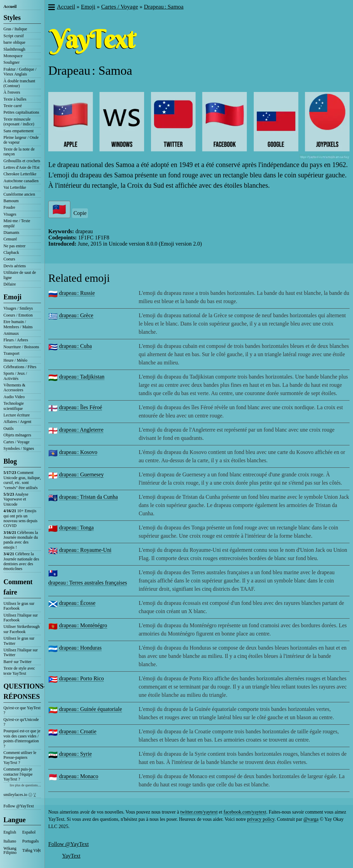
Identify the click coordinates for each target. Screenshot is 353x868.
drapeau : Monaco (79, 776)
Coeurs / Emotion (18, 315)
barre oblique (14, 42)
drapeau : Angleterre (81, 430)
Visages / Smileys (18, 308)
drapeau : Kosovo (78, 452)
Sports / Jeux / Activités (15, 376)
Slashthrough (14, 49)
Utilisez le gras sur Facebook (19, 606)
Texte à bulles (15, 99)
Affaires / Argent (17, 422)
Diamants (11, 232)
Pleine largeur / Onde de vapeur (21, 140)
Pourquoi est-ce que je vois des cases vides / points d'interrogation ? (22, 738)
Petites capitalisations (21, 112)
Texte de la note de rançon (19, 152)
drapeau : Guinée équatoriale (90, 709)
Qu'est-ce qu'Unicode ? (21, 722)
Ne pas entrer (14, 246)
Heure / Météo (15, 360)
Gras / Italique (15, 29)
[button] (51, 8)
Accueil (10, 7)
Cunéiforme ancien (19, 194)
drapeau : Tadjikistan (82, 377)
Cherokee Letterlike (20, 174)
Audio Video (14, 397)
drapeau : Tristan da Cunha (88, 497)
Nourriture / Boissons (21, 347)
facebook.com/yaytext (245, 812)
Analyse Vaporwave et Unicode (16, 499)
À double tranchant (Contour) (19, 83)
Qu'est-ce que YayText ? (22, 710)
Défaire (10, 284)
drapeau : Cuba (75, 346)
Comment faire (18, 587)
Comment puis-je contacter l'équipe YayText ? (18, 774)
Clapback (11, 252)
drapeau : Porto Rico (81, 678)
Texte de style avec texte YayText (19, 671)
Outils (8, 428)
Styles (12, 18)
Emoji (12, 297)
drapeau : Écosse (77, 603)
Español (29, 832)
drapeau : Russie (77, 293)
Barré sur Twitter (18, 662)
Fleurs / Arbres (16, 340)
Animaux (11, 333)
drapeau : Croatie (78, 731)
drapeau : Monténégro (83, 625)
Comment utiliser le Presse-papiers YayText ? (20, 758)
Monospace (13, 56)
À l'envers (12, 92)
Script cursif (14, 36)
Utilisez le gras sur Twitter (19, 641)
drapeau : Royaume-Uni (85, 550)
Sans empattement (19, 131)
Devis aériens (15, 266)
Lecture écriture (17, 415)
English (10, 832)
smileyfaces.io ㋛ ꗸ (20, 795)
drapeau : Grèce (76, 315)
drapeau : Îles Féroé (80, 407)
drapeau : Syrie (75, 754)
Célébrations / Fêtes (20, 367)
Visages (10, 214)
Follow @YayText (19, 806)
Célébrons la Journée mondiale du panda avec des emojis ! (21, 540)
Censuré (10, 239)
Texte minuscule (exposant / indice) (19, 122)
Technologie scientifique (14, 406)
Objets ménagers (17, 435)
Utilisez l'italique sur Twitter (21, 652)
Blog (10, 461)
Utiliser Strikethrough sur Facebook (22, 629)
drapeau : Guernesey (81, 474)
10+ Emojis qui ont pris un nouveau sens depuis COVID (21, 518)
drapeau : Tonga (76, 528)
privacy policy (261, 819)
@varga (311, 819)
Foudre (9, 207)
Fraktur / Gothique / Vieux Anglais (20, 72)
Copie (80, 213)
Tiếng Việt (32, 850)
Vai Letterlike (15, 187)
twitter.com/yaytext (199, 812)
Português (31, 841)
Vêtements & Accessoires (14, 387)
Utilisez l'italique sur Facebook (21, 618)
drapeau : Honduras (80, 648)
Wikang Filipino (10, 850)
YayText (71, 856)
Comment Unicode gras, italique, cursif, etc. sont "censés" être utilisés (22, 480)
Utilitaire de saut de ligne (20, 275)
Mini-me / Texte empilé (17, 223)
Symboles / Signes (19, 448)
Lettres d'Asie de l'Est (22, 167)
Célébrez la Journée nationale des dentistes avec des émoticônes (21, 561)
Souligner (12, 62)
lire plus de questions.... (25, 785)
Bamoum (11, 201)
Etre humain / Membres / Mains (18, 324)
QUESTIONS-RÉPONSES (22, 691)
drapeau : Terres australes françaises (88, 583)
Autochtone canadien (21, 181)
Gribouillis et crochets (22, 161)
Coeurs (9, 259)
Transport (11, 353)
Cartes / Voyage (17, 442)
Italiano (10, 841)
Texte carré (13, 106)
